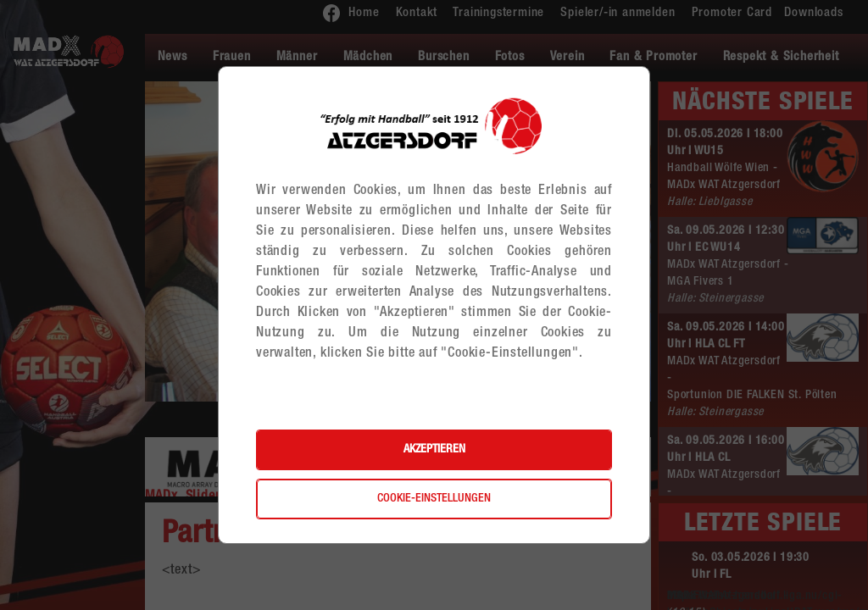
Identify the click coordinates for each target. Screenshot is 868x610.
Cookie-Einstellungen (434, 499)
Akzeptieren (434, 450)
